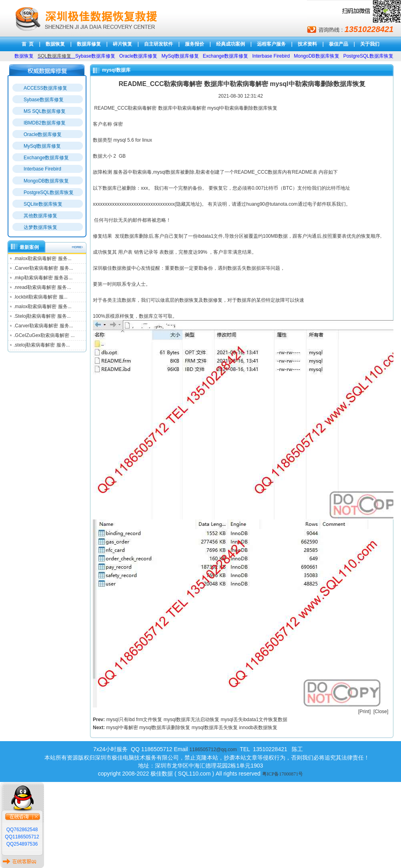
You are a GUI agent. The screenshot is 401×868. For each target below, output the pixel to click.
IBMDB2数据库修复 (45, 123)
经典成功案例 (231, 44)
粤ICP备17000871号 (283, 774)
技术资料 (307, 44)
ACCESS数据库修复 (45, 88)
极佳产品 (339, 44)
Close (381, 712)
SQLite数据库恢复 (43, 204)
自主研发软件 (158, 44)
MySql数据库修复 (42, 146)
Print (364, 712)
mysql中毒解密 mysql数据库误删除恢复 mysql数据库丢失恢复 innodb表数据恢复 (192, 728)
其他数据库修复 (40, 216)
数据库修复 (89, 44)
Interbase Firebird (42, 169)
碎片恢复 (122, 44)
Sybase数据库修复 (44, 100)
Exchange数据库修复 (46, 158)
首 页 (28, 44)
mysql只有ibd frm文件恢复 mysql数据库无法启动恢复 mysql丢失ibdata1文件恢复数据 (197, 720)
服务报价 (194, 44)
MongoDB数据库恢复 (46, 181)
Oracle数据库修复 (43, 134)
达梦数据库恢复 (40, 227)
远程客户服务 (271, 44)
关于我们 (370, 44)
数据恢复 (55, 44)
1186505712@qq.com (213, 750)
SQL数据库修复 (54, 56)
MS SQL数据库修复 (45, 111)
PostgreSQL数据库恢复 (49, 192)
